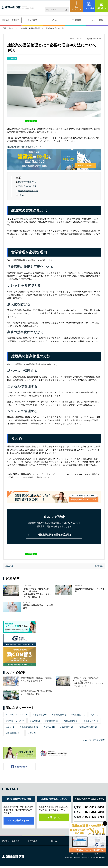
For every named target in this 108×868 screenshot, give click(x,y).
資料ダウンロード (76, 8)
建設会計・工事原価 (11, 20)
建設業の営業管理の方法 (28, 191)
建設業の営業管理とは (27, 182)
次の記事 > (99, 568)
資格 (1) (33, 735)
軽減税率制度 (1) (15, 735)
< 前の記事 (9, 568)
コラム (54, 20)
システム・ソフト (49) (17, 717)
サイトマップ (100, 856)
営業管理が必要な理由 (27, 186)
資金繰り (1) (67, 729)
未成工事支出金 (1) (89, 729)
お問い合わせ (102, 8)
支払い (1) (50, 729)
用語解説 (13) (79, 717)
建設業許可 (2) (72, 723)
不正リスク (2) (92, 723)
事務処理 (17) (60, 717)
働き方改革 (32, 20)
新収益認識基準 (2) (30, 729)
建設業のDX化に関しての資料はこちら (24, 147)
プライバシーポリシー (80, 856)
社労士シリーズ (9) (16, 723)
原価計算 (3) (53, 723)
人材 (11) (96, 717)
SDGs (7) (36, 723)
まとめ (21, 195)
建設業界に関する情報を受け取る (54, 536)
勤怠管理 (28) (41, 717)
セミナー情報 (97, 20)
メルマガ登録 (89, 8)
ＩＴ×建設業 (76, 20)
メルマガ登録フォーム (19, 822)
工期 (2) (11, 729)
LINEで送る (31, 121)
